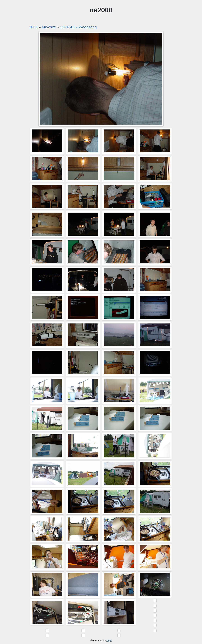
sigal (109, 640)
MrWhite (49, 27)
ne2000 (101, 10)
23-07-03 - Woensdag (78, 27)
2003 (33, 27)
